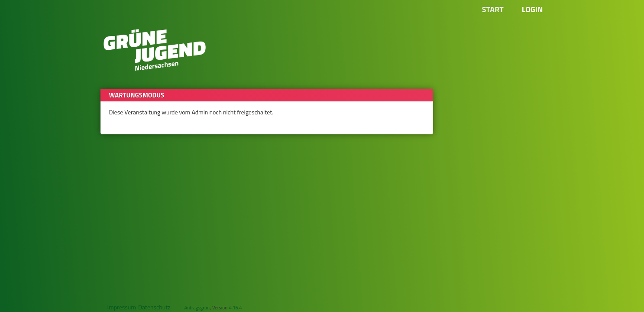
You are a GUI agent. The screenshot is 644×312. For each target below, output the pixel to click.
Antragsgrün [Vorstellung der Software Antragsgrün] (197, 307)
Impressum (122, 307)
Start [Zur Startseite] (493, 9)
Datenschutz (154, 307)
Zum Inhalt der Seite (30, 20)
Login (532, 9)
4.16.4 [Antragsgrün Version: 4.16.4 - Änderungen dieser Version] (236, 307)
